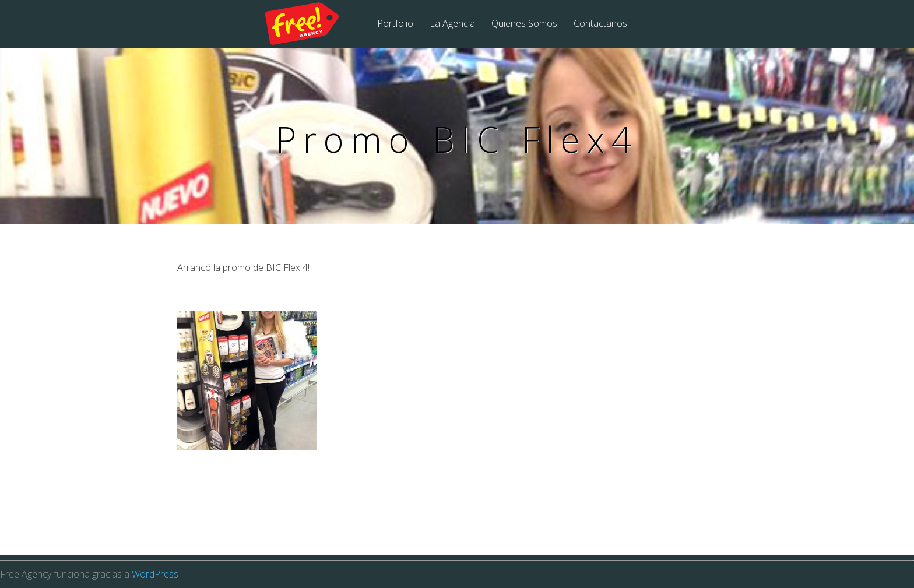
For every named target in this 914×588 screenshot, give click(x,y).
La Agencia (452, 24)
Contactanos (600, 24)
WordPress (155, 574)
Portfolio (395, 24)
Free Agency (310, 24)
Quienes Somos (524, 24)
